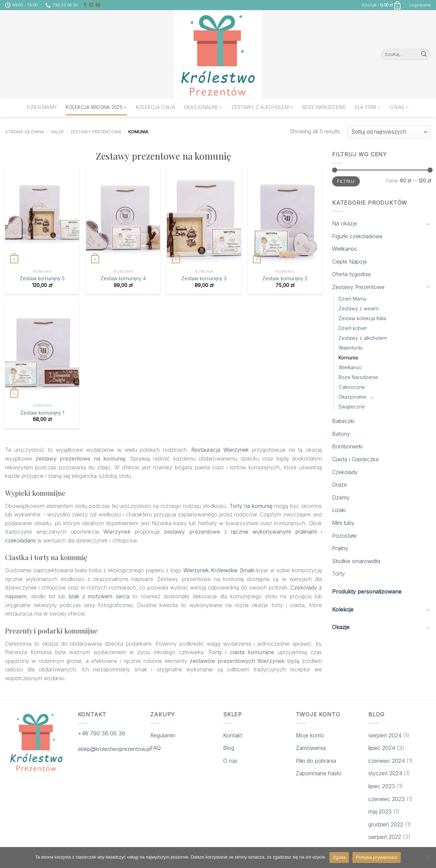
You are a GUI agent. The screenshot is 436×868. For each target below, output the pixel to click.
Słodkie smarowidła (356, 561)
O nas (399, 107)
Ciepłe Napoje (350, 262)
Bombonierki (347, 446)
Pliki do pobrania (316, 761)
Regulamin (163, 735)
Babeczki (343, 421)
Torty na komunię (251, 506)
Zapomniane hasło (319, 773)
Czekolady (345, 472)
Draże (340, 485)
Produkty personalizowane (367, 592)
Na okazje (345, 223)
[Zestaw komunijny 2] (285, 216)
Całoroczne (352, 387)
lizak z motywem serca (99, 596)
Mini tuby (343, 523)
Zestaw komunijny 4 (123, 278)
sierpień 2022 (385, 837)
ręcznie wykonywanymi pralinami (274, 532)
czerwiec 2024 (387, 761)
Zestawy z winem (359, 308)
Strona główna (25, 132)
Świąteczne (352, 407)
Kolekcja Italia (156, 107)
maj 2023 (380, 811)
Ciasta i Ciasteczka (355, 459)
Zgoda (339, 857)
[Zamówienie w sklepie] (389, 132)
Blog (229, 748)
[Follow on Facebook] (85, 5)
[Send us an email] (98, 5)
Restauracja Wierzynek (220, 450)
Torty (339, 574)
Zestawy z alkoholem (263, 107)
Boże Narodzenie (324, 107)
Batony (341, 434)
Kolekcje (343, 609)
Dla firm (368, 107)
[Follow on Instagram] (91, 5)
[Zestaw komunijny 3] (204, 216)
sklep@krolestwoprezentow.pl (114, 749)
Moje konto (310, 735)
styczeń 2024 (385, 773)
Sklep (58, 132)
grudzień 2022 (386, 824)
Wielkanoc (345, 249)
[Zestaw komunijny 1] (42, 351)
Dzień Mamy (42, 107)
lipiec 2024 (382, 748)
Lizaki (339, 510)
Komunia (348, 358)
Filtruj (346, 181)
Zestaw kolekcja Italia (362, 318)
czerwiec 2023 (387, 799)
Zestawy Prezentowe (96, 132)
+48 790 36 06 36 (102, 733)
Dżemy (341, 497)
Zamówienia (311, 748)
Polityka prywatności (377, 857)
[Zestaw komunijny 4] (123, 216)
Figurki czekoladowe (357, 236)
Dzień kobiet (353, 328)
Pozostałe (344, 536)
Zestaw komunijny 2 (285, 278)
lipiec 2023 (382, 786)
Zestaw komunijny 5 (42, 278)
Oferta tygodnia (351, 274)
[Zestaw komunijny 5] (42, 216)
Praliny (340, 548)
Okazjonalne (203, 107)
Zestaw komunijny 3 (204, 278)
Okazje (341, 627)
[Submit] (424, 54)
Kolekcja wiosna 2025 (96, 107)
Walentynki (351, 348)
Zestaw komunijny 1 (42, 413)
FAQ (156, 748)
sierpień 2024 (385, 735)
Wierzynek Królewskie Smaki (219, 570)
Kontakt (233, 735)
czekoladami (20, 540)
